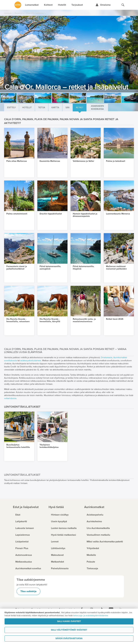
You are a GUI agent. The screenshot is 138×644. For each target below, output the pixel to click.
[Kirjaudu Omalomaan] (103, 5)
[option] (69, 54)
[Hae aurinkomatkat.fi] (123, 5)
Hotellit (27, 108)
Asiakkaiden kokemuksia (97, 108)
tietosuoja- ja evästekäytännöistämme (91, 616)
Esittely (11, 108)
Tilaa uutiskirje (28, 591)
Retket (80, 108)
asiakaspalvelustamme (31, 361)
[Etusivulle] (18, 5)
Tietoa (42, 108)
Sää (67, 108)
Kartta (55, 108)
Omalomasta (106, 357)
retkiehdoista (10, 398)
